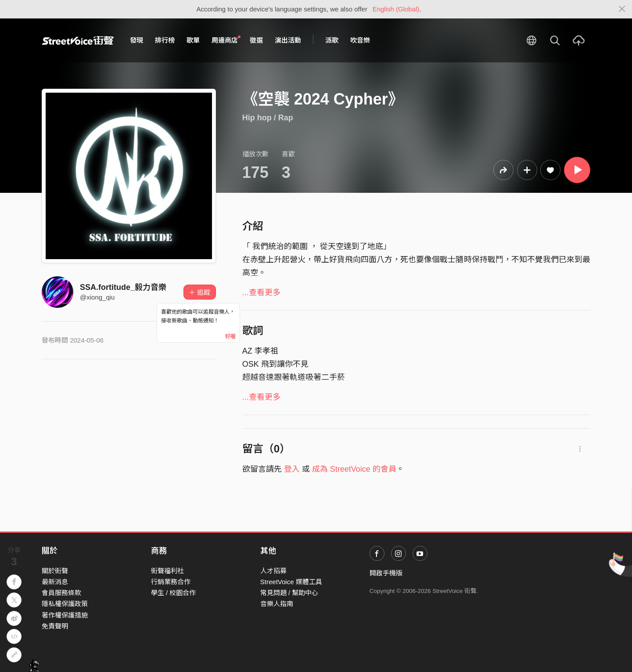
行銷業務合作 (171, 582)
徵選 (256, 40)
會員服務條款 (61, 593)
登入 (292, 469)
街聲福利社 (167, 571)
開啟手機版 (386, 573)
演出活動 (288, 40)
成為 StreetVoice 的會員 (354, 469)
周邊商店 (226, 40)
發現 (136, 40)
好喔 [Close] (230, 336)
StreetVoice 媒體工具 (291, 582)
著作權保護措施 (65, 615)
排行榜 (165, 40)
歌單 (193, 40)
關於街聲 (55, 571)
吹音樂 (360, 40)
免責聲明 (55, 626)
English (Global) (396, 9)
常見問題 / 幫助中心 (289, 593)
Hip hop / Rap (268, 118)
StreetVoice (78, 40)
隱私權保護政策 (65, 604)
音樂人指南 (277, 604)
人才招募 (273, 571)
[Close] (622, 9)
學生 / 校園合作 (174, 593)
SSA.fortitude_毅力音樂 (123, 287)
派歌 (332, 40)
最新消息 (55, 582)
